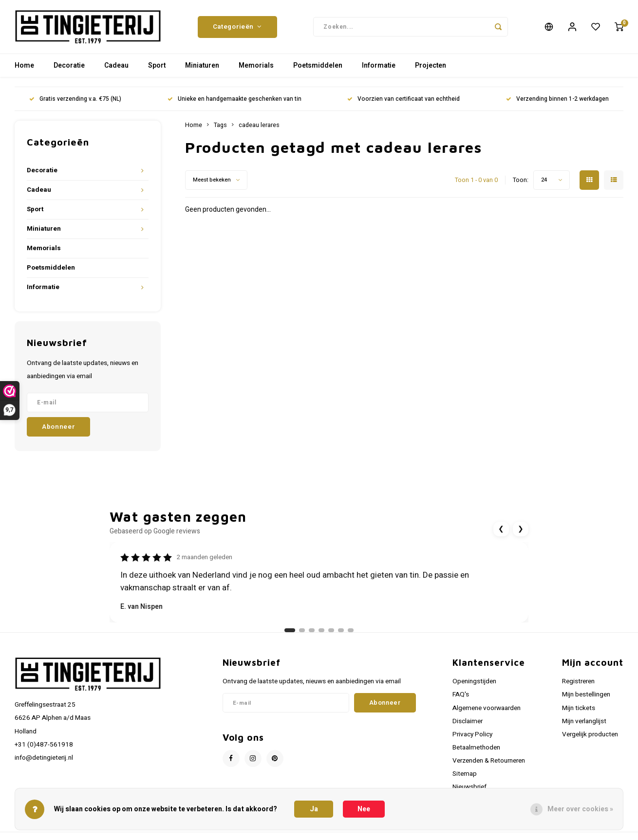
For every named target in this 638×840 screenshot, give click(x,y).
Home (24, 65)
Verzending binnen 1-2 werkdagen (557, 99)
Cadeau (116, 65)
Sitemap (465, 774)
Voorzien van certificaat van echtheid (403, 99)
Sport (157, 65)
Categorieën (237, 27)
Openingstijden (474, 681)
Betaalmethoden (476, 748)
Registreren (578, 681)
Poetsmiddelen (318, 65)
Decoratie (69, 65)
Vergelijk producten (590, 734)
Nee (364, 809)
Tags (220, 125)
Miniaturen (202, 65)
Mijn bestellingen (586, 694)
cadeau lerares (259, 125)
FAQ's (461, 694)
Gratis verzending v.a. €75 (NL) (75, 99)
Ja (314, 809)
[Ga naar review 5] (331, 630)
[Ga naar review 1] (290, 630)
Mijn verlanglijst (584, 721)
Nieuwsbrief (469, 787)
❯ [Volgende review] (521, 529)
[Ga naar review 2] (302, 630)
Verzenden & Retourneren (489, 761)
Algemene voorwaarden (487, 708)
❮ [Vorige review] (501, 529)
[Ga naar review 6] (341, 630)
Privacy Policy (472, 734)
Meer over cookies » (580, 809)
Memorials (256, 65)
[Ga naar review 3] (312, 630)
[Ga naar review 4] (321, 630)
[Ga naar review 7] (351, 630)
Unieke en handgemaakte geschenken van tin (235, 99)
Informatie (379, 65)
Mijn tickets (579, 708)
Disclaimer (468, 721)
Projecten (431, 65)
